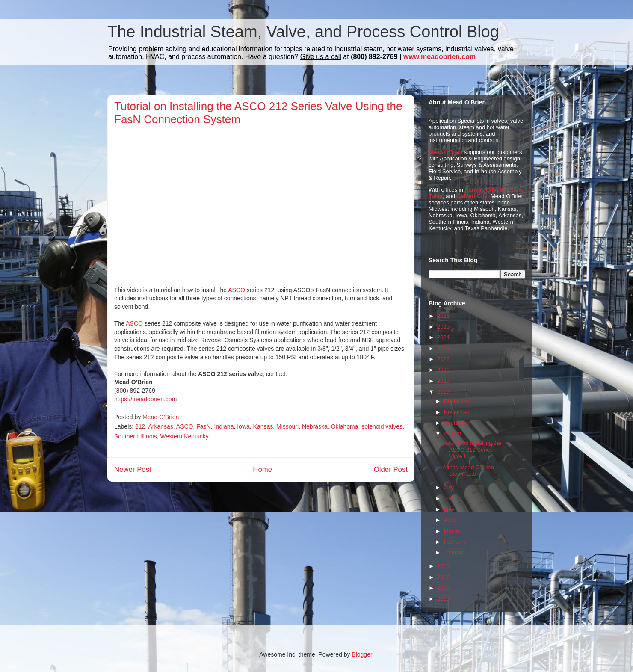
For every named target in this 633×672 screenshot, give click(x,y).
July (449, 487)
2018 (443, 566)
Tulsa (436, 196)
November (457, 412)
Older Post (391, 469)
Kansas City (480, 190)
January (454, 552)
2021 (443, 370)
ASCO (237, 290)
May (449, 509)
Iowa (243, 426)
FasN (203, 426)
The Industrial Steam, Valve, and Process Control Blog (303, 32)
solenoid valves (382, 426)
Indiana (224, 426)
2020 (443, 381)
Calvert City (472, 196)
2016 (443, 588)
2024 (443, 337)
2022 (443, 359)
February (455, 542)
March (452, 531)
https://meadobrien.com (145, 399)
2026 (443, 316)
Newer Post (133, 469)
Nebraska (315, 426)
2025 (443, 327)
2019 (443, 392)
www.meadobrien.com (439, 57)
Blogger (362, 654)
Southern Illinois (136, 436)
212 (140, 426)
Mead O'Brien (445, 152)
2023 (443, 348)
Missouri (287, 426)
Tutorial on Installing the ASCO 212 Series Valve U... (472, 450)
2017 (443, 577)
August (453, 434)
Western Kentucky (184, 436)
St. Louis (511, 190)
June (450, 499)
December (457, 401)
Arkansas (160, 426)
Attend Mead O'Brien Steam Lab (468, 471)
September (458, 423)
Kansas (263, 426)
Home (262, 469)
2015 (443, 599)
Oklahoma (345, 426)
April (450, 520)
